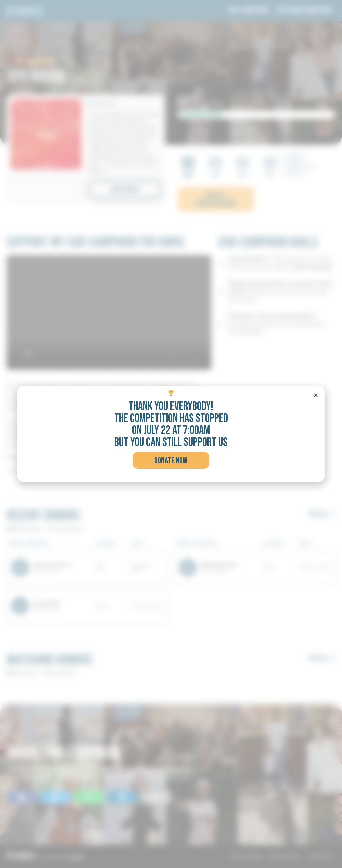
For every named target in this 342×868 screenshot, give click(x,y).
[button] (171, 460)
